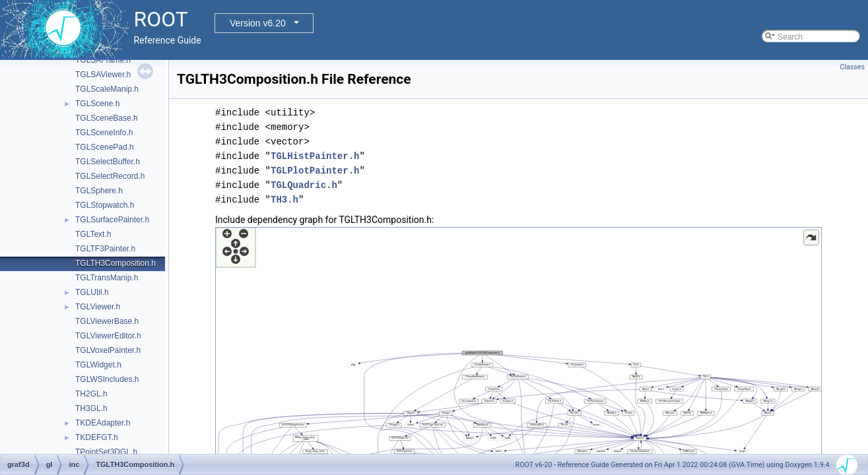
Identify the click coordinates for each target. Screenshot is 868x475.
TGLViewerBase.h (107, 321)
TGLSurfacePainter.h (112, 220)
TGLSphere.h (99, 191)
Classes (852, 67)
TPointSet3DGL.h (106, 452)
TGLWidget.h (98, 365)
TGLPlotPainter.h (315, 171)
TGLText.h (93, 234)
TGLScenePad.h (105, 147)
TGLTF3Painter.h (105, 249)
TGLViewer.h (98, 307)
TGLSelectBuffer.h (108, 162)
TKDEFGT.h (97, 437)
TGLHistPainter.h (315, 156)
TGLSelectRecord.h (110, 176)
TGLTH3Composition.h (116, 263)
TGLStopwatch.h (105, 205)
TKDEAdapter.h (103, 423)
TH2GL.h (91, 394)
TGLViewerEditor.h (108, 336)
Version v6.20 (258, 23)
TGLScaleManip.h (107, 89)
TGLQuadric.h (304, 185)
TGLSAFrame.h (103, 60)
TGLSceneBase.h (107, 118)
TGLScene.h (97, 104)
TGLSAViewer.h (103, 75)
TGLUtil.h (92, 292)
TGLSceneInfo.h (104, 133)
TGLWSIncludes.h (107, 379)
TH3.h (284, 200)
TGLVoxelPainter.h (108, 350)
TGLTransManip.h (107, 278)
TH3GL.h (91, 408)
